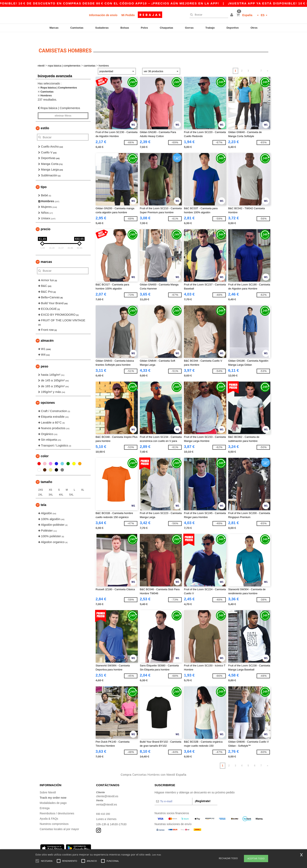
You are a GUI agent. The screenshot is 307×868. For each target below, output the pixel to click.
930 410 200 (104, 806)
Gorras (189, 28)
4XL (61, 487)
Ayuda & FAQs (49, 811)
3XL (51, 487)
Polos (144, 28)
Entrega (45, 800)
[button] (232, 15)
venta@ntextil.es (107, 797)
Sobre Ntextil (48, 785)
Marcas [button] (46, 254)
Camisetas (77, 28)
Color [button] (45, 448)
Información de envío (103, 15)
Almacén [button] (47, 333)
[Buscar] (208, 15)
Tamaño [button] (46, 474)
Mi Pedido (128, 15)
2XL (40, 487)
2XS (41, 482)
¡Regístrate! (203, 793)
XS (51, 482)
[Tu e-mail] (173, 793)
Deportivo (233, 28)
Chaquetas (166, 28)
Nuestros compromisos (54, 816)
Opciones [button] (48, 395)
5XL (71, 487)
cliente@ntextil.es (107, 789)
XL (83, 482)
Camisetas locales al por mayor (59, 821)
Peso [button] (44, 359)
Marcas (54, 28)
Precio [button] (46, 221)
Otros (254, 28)
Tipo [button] (44, 179)
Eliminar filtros (63, 108)
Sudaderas (102, 28)
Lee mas (157, 855)
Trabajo (210, 28)
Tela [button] (44, 497)
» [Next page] (268, 63)
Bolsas (125, 28)
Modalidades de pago (53, 795)
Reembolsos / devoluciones (57, 806)
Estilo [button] (45, 120)
